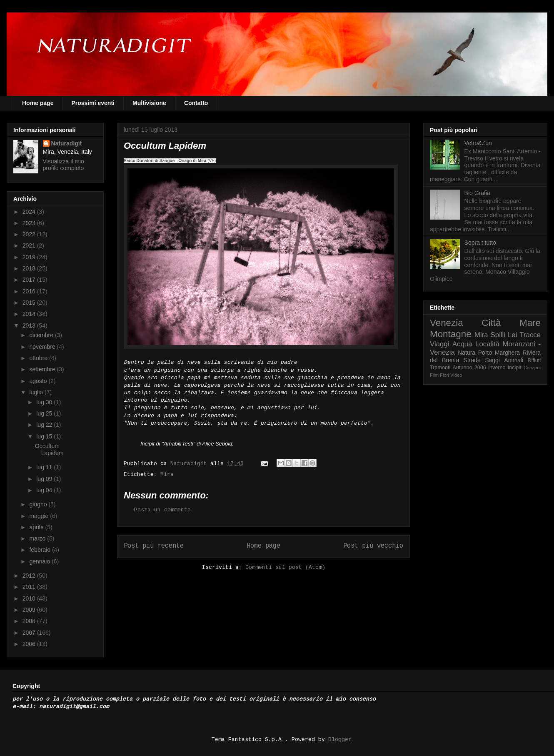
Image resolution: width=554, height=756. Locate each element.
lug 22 (45, 425)
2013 (30, 325)
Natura (467, 353)
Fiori (444, 375)
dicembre (42, 335)
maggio (40, 516)
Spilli (498, 335)
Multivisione (149, 103)
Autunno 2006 (469, 368)
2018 (30, 268)
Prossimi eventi (93, 103)
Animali (514, 360)
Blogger (340, 740)
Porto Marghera (499, 353)
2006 (30, 644)
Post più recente (154, 546)
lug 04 (45, 490)
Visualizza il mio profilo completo (64, 165)
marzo (38, 538)
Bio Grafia (477, 193)
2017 (30, 280)
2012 (30, 576)
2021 (30, 245)
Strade (472, 360)
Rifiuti (534, 360)
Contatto (196, 103)
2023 (30, 223)
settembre (43, 369)
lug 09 (45, 479)
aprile (37, 527)
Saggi (492, 360)
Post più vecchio (373, 546)
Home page (38, 103)
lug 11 (45, 467)
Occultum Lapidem (49, 449)
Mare (530, 323)
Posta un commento (162, 510)
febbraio (40, 550)
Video (456, 375)
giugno (39, 504)
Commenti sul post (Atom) (285, 567)
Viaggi (439, 344)
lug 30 (45, 402)
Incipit (515, 368)
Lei (512, 335)
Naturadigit (190, 464)
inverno (497, 368)
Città (491, 323)
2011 (30, 587)
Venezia (447, 323)
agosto (39, 381)
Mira (167, 474)
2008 (30, 621)
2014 (30, 314)
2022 (30, 234)
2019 (30, 257)
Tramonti (440, 368)
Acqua (462, 344)
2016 (30, 291)
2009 (30, 610)
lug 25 (45, 413)
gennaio (40, 561)
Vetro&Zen (478, 143)
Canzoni (532, 368)
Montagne (451, 334)
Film (434, 375)
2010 (30, 598)
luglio (37, 392)
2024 (30, 212)
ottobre (39, 358)
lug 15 (45, 436)
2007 (30, 633)
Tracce (530, 335)
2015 (30, 303)
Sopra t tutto (480, 243)
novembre (43, 347)
